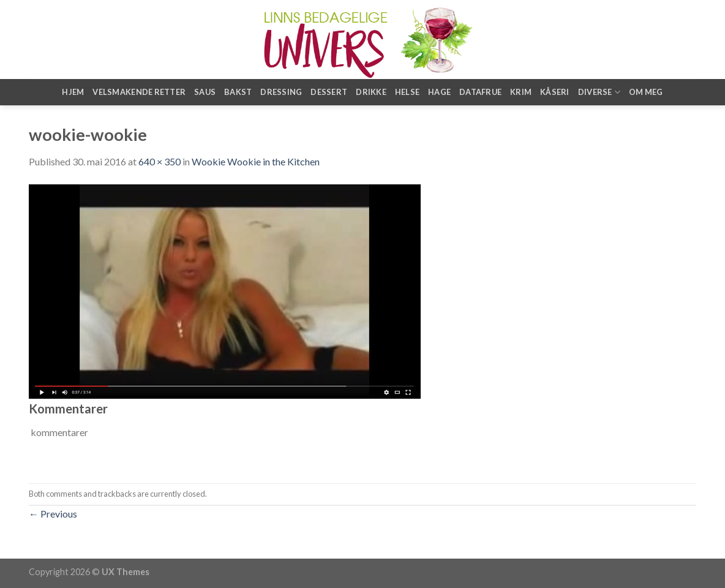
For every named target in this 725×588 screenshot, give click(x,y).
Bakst (238, 92)
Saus (205, 92)
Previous (53, 514)
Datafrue (480, 92)
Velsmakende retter (139, 92)
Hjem (73, 92)
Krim (521, 92)
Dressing (281, 92)
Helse (407, 92)
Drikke (371, 92)
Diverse (599, 92)
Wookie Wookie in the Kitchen (256, 161)
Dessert (329, 92)
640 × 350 (160, 161)
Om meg (646, 92)
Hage (439, 92)
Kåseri (555, 92)
